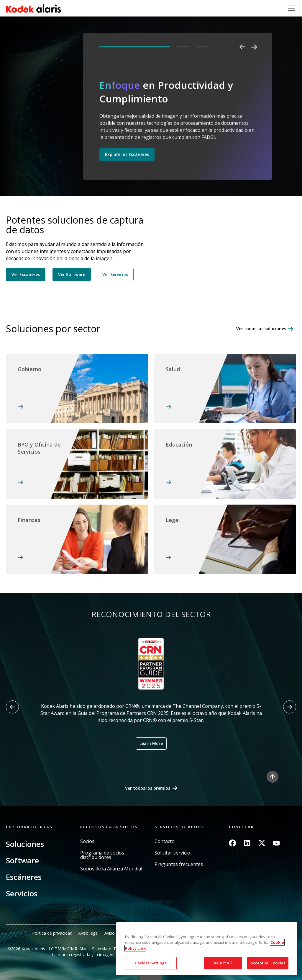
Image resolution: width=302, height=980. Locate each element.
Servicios (22, 893)
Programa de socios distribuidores (102, 855)
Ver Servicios (115, 274)
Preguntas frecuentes (179, 864)
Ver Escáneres (26, 274)
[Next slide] (290, 707)
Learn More (151, 743)
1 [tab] (135, 47)
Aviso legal (88, 933)
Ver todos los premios (148, 788)
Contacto (165, 841)
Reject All (223, 963)
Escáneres (24, 877)
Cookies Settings (151, 963)
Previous (242, 47)
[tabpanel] (178, 123)
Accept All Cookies (268, 963)
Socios (87, 841)
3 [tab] (202, 47)
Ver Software (72, 274)
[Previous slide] (12, 707)
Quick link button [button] (151, 976)
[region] (207, 949)
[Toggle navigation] (292, 8)
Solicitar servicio (172, 853)
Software (22, 860)
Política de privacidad (52, 933)
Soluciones (25, 844)
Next (254, 47)
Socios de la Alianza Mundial (111, 869)
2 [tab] (183, 47)
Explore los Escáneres (127, 154)
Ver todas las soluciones (261, 329)
